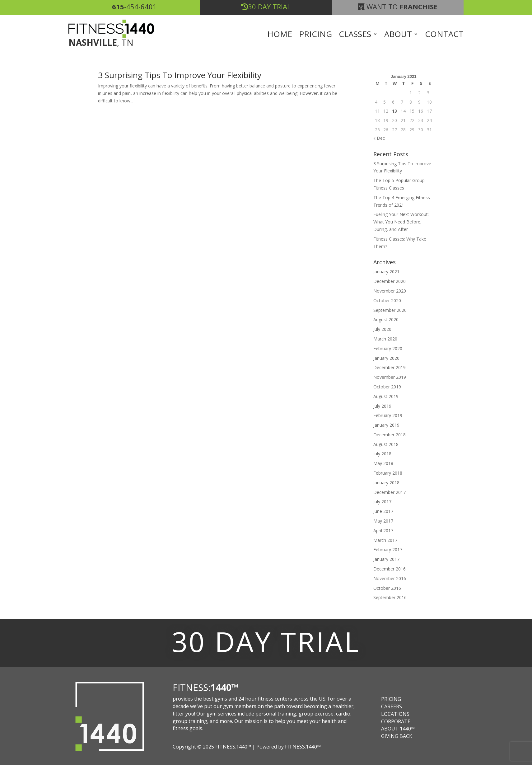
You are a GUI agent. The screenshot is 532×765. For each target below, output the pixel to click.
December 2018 (390, 435)
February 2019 (388, 415)
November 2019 (390, 377)
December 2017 (390, 492)
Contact (444, 35)
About (398, 35)
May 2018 (383, 463)
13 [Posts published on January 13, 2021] (394, 111)
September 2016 (390, 597)
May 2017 (383, 521)
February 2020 (388, 348)
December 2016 (390, 569)
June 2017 (383, 511)
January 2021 (386, 272)
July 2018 (382, 454)
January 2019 (386, 425)
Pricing (315, 35)
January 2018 (386, 483)
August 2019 (386, 396)
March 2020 (385, 339)
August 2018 (386, 444)
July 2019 (382, 406)
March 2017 (385, 540)
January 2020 (386, 358)
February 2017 (388, 549)
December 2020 (390, 281)
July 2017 (382, 502)
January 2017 (386, 559)
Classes (355, 35)
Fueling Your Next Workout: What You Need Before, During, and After (401, 222)
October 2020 (387, 300)
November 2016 (390, 578)
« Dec (379, 138)
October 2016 (387, 588)
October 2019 (387, 387)
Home (280, 35)
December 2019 (390, 367)
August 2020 (386, 319)
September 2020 (390, 310)
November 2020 (390, 291)
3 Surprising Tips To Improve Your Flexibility (180, 75)
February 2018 (388, 473)
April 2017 (383, 530)
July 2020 (382, 329)
